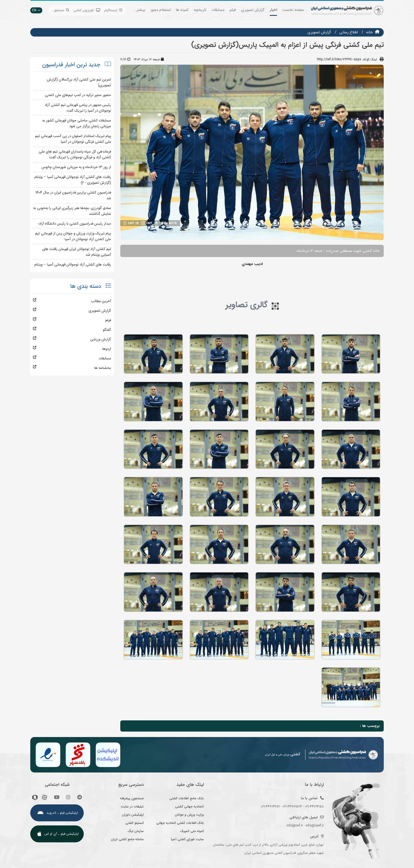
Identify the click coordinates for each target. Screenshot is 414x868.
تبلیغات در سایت (132, 806)
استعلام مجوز (161, 10)
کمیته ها (182, 10)
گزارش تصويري (319, 32)
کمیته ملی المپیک (192, 831)
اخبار (273, 10)
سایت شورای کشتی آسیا (187, 839)
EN (36, 10)
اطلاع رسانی (349, 32)
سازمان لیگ (136, 831)
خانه (369, 32)
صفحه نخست (293, 10)
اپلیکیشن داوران (133, 815)
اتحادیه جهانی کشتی (189, 806)
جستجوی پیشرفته (132, 798)
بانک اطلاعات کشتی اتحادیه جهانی (180, 823)
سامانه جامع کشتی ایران (127, 839)
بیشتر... (139, 10)
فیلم (233, 10)
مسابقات (218, 10)
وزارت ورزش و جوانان (189, 815)
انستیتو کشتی (135, 823)
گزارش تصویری (253, 10)
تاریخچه (200, 10)
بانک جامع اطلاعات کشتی (187, 798)
